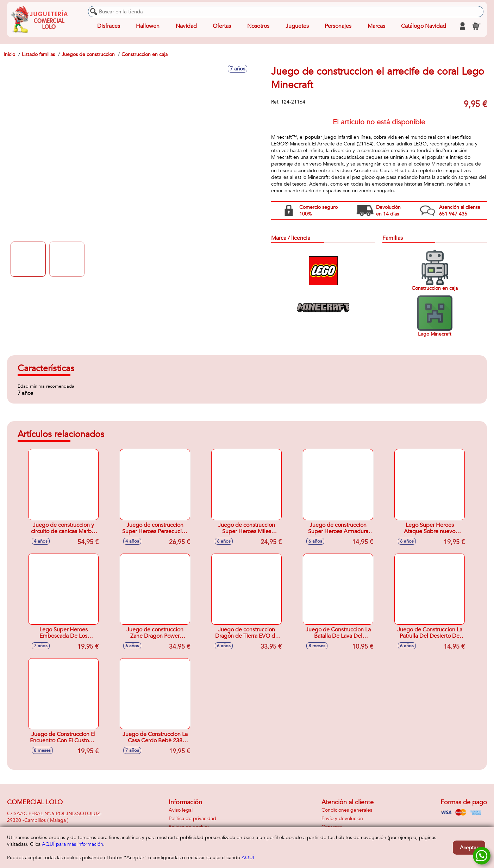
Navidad (186, 26)
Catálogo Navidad (424, 26)
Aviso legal (181, 810)
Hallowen (148, 26)
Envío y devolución (342, 819)
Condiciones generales (347, 810)
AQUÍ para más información (73, 844)
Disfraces (109, 26)
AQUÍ (248, 858)
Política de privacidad (192, 819)
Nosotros (258, 26)
